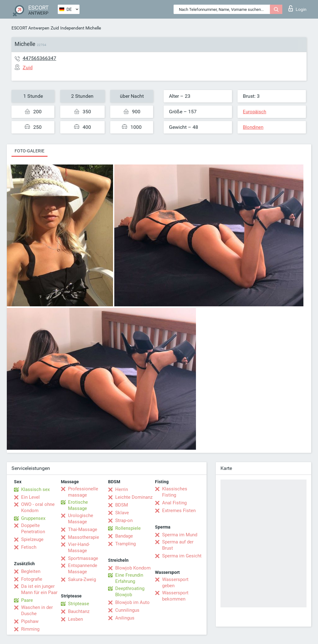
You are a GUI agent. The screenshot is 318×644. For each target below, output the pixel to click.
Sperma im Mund (180, 535)
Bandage (124, 536)
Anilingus (125, 618)
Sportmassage (83, 558)
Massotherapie (84, 537)
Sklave (122, 513)
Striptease (79, 604)
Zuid (55, 28)
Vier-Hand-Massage (79, 547)
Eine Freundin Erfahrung (129, 578)
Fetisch (29, 547)
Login (298, 8)
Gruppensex (33, 518)
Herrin (122, 489)
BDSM (122, 505)
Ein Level (30, 497)
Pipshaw (30, 621)
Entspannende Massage (83, 569)
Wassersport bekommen (175, 596)
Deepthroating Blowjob (130, 592)
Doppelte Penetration (33, 529)
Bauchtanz (79, 611)
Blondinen (253, 127)
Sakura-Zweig (82, 579)
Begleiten (31, 571)
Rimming (30, 629)
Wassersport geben (175, 583)
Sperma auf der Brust (178, 545)
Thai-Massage (83, 529)
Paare (27, 600)
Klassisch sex (35, 489)
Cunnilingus (127, 610)
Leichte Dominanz (134, 497)
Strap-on (124, 520)
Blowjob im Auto (132, 602)
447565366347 (39, 58)
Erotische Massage (78, 505)
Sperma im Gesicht (182, 556)
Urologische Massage (81, 519)
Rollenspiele (128, 528)
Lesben (75, 619)
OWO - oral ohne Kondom (38, 507)
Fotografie (32, 579)
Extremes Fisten (179, 511)
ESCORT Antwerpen (30, 28)
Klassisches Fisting (175, 492)
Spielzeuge (32, 539)
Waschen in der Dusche (37, 610)
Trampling (125, 544)
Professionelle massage (83, 492)
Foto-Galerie (30, 151)
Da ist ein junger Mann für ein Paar (39, 589)
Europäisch (254, 112)
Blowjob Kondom (133, 568)
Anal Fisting (174, 503)
